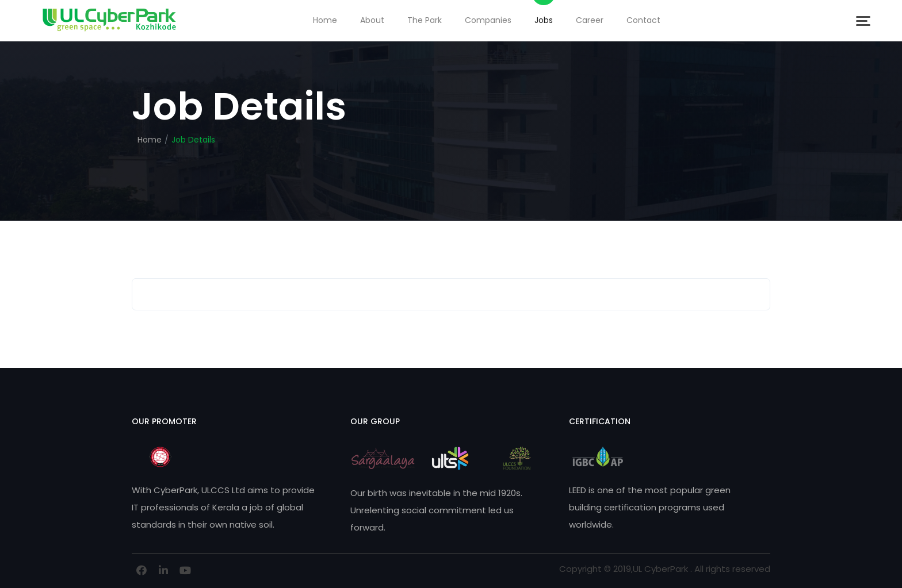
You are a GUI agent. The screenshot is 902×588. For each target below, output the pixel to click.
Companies (488, 20)
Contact (643, 20)
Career (590, 20)
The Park (425, 20)
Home (325, 20)
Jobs (544, 20)
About (372, 20)
